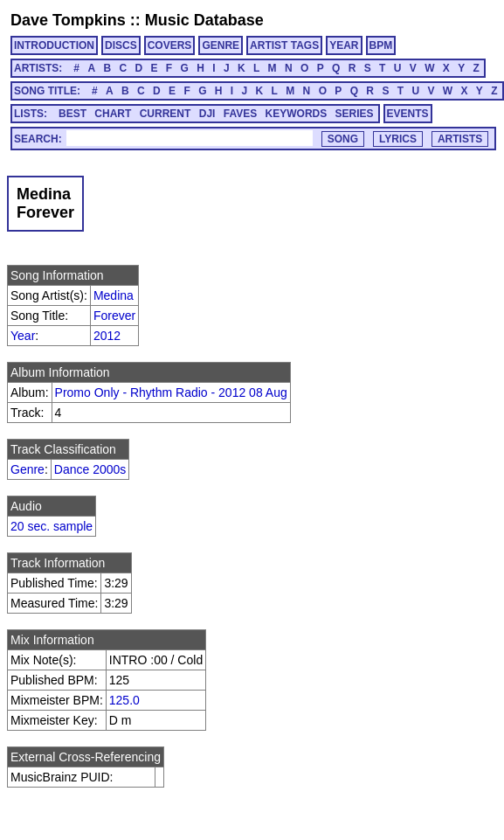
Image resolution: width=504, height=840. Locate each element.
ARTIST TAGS (284, 45)
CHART (113, 114)
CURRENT (166, 114)
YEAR (344, 45)
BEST (72, 114)
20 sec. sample (52, 526)
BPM (381, 45)
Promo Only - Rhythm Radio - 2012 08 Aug (171, 392)
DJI (207, 114)
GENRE (221, 45)
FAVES (240, 114)
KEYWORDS (297, 114)
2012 (107, 336)
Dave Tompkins (68, 20)
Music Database (204, 20)
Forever (114, 316)
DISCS (121, 45)
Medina (114, 295)
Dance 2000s (90, 469)
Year (23, 336)
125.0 (124, 700)
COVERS (170, 45)
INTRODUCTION (54, 45)
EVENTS (408, 114)
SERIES (355, 114)
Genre (28, 469)
